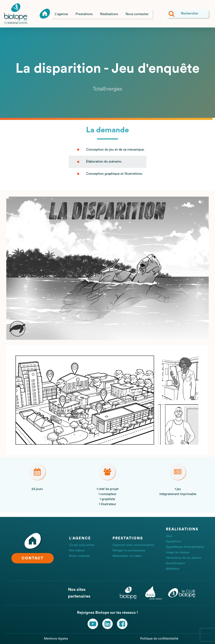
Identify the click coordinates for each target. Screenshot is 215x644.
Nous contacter (137, 14)
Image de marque (178, 552)
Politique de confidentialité (159, 639)
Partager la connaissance (129, 551)
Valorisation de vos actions (184, 558)
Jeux (169, 536)
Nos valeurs (77, 551)
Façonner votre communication (133, 545)
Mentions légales (56, 639)
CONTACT (33, 558)
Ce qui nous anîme (82, 545)
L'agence (61, 14)
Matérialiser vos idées (127, 556)
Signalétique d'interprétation (185, 547)
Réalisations (109, 14)
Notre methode (79, 556)
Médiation (173, 569)
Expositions (173, 541)
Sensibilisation (176, 563)
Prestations (84, 14)
